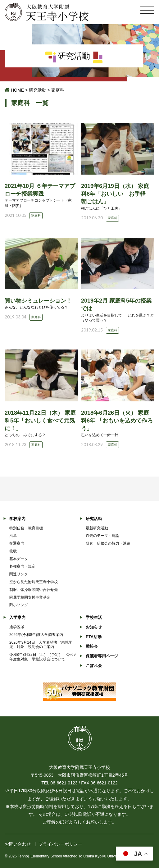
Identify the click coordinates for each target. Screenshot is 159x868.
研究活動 (38, 90)
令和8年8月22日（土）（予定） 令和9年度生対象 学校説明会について (42, 657)
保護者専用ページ (102, 656)
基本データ (19, 559)
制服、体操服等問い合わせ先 (34, 590)
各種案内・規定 (22, 566)
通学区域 (17, 627)
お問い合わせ (18, 844)
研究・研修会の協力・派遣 (108, 543)
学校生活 (94, 617)
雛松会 (92, 646)
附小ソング (19, 605)
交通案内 (17, 543)
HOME (17, 90)
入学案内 (17, 617)
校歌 (13, 551)
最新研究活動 (97, 528)
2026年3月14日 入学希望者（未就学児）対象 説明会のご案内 (41, 645)
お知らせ (94, 627)
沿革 (13, 536)
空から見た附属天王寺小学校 (34, 582)
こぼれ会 (94, 666)
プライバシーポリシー (60, 844)
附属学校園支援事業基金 (30, 597)
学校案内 (17, 519)
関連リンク (19, 574)
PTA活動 (94, 637)
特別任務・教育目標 (26, 528)
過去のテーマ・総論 (102, 536)
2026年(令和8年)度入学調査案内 (36, 635)
